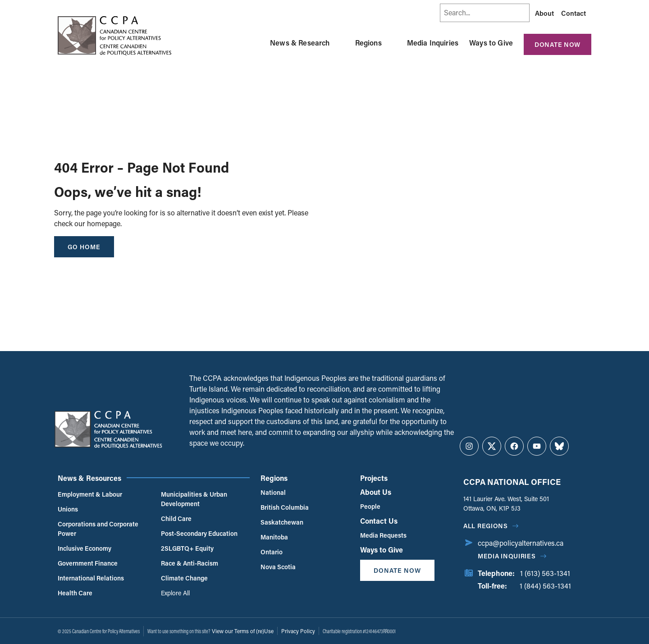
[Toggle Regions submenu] (393, 43)
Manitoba (274, 537)
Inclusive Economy (85, 548)
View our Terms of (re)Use (243, 631)
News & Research (300, 43)
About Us (376, 492)
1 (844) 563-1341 (545, 586)
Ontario (272, 552)
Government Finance (88, 563)
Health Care (75, 593)
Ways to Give (491, 43)
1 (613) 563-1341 (545, 573)
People (370, 506)
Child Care (176, 518)
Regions (368, 43)
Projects (374, 478)
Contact (574, 13)
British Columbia (285, 507)
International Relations (91, 578)
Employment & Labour (90, 494)
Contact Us (379, 521)
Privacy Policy (298, 631)
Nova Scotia (278, 567)
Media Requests (383, 535)
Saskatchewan (282, 522)
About (544, 13)
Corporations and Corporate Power (98, 529)
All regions (486, 526)
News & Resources (89, 478)
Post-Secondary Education (199, 533)
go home (84, 247)
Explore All (175, 593)
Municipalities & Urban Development (194, 499)
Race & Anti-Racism (190, 563)
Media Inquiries (433, 43)
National (273, 492)
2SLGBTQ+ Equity (187, 548)
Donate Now (558, 44)
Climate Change (184, 578)
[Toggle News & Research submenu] (341, 43)
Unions (68, 509)
